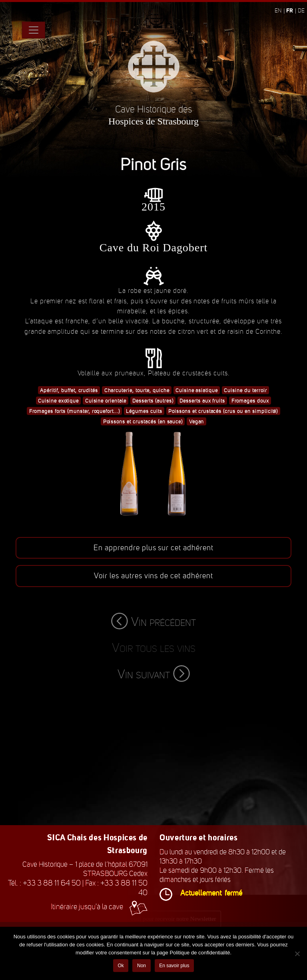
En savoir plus (174, 966)
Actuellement (201, 893)
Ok (121, 966)
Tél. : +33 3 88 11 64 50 (44, 883)
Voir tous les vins (154, 648)
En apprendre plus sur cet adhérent (153, 548)
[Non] (297, 954)
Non (142, 966)
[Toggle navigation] (34, 30)
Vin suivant (154, 674)
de (301, 11)
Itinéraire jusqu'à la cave (99, 907)
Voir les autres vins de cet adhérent (153, 576)
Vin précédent (153, 622)
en (278, 11)
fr (290, 10)
